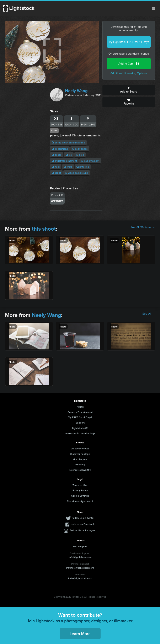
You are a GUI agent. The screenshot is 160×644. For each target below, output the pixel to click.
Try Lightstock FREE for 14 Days (129, 42)
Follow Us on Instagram (83, 530)
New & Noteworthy (80, 470)
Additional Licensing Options (129, 73)
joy (69, 155)
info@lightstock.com (80, 557)
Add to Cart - (129, 64)
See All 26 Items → (143, 228)
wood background (77, 173)
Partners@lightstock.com (80, 568)
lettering (83, 167)
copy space (80, 149)
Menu (153, 8)
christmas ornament (64, 161)
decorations (60, 149)
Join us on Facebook (83, 524)
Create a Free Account (80, 412)
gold (80, 155)
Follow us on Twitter (83, 518)
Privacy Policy (80, 490)
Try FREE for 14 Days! (80, 417)
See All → (149, 314)
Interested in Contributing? (80, 433)
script (56, 173)
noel (56, 167)
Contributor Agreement (80, 501)
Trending (80, 464)
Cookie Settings (80, 496)
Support (80, 423)
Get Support (80, 546)
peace (57, 155)
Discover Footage (80, 454)
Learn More (80, 634)
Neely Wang (76, 91)
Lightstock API (80, 428)
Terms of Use (80, 485)
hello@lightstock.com (80, 578)
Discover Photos (80, 448)
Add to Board (129, 90)
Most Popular (80, 459)
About (80, 407)
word (68, 167)
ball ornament (90, 161)
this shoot (44, 229)
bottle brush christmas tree (68, 143)
